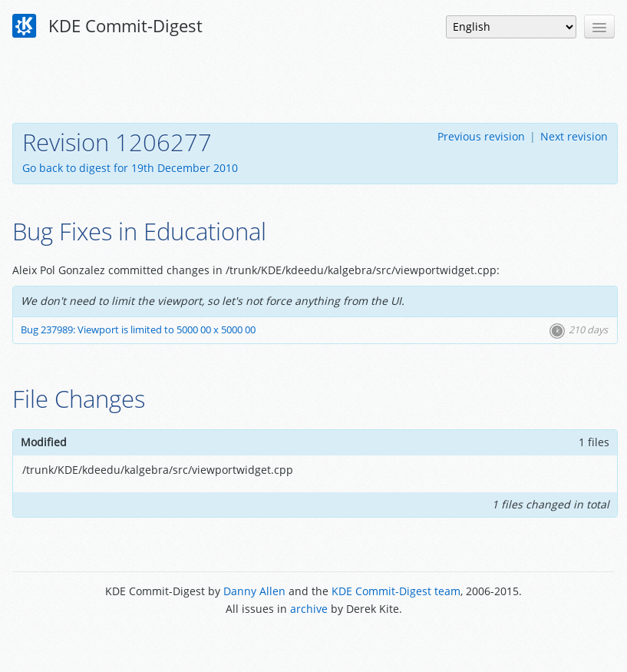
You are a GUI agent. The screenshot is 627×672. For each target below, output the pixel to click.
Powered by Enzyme (313, 643)
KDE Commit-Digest (107, 26)
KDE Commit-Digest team (396, 591)
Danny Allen (254, 591)
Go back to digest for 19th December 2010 (130, 168)
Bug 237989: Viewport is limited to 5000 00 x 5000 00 (138, 330)
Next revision (574, 136)
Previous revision (481, 136)
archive (309, 609)
